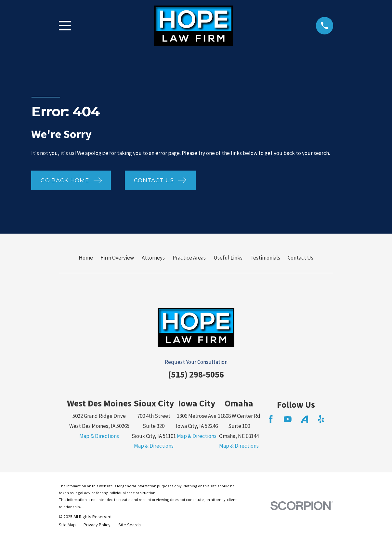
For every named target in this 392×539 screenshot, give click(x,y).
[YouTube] (288, 419)
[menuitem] (67, 525)
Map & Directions (99, 436)
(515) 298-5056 (196, 374)
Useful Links (228, 258)
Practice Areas (189, 258)
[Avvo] (305, 419)
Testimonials (265, 258)
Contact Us (301, 258)
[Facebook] (271, 419)
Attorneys (153, 258)
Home (86, 258)
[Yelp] (321, 419)
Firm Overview (117, 258)
